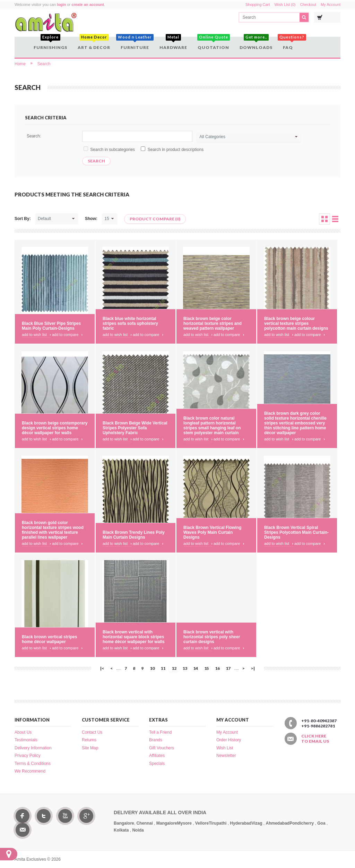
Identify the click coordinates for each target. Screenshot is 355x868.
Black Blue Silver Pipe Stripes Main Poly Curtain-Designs (51, 326)
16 (217, 668)
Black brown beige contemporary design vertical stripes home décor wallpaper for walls (55, 428)
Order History (229, 740)
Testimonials (26, 740)
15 (207, 668)
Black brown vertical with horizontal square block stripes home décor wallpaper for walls (134, 637)
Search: (34, 136)
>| (253, 668)
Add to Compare (67, 335)
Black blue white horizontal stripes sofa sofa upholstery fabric (130, 323)
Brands (156, 740)
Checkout (308, 5)
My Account (331, 5)
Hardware (173, 43)
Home (20, 64)
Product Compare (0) (155, 219)
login (61, 5)
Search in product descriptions (176, 150)
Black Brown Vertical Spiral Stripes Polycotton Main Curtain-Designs (296, 532)
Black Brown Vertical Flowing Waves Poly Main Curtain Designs (212, 532)
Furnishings (50, 43)
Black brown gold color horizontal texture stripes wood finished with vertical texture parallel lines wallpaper (53, 530)
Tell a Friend (160, 732)
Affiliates (157, 756)
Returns (89, 740)
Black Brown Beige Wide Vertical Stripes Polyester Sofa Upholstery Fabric (135, 428)
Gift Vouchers (162, 748)
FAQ (289, 43)
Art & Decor (94, 43)
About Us (23, 732)
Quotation (213, 43)
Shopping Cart (258, 5)
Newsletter (226, 756)
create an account (88, 5)
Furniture (135, 43)
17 (228, 668)
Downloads (256, 43)
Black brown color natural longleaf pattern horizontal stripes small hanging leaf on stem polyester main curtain (212, 425)
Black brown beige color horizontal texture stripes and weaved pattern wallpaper (213, 323)
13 (185, 668)
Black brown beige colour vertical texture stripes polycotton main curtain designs (296, 323)
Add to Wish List (36, 335)
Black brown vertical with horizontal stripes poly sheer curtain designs (212, 637)
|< (102, 668)
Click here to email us (315, 739)
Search (44, 64)
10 (152, 668)
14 (196, 668)
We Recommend (30, 771)
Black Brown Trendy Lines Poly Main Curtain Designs (134, 535)
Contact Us (92, 732)
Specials (157, 764)
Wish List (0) (285, 5)
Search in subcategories (112, 150)
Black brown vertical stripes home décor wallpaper (49, 639)
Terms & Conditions (33, 764)
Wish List (225, 748)
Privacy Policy (28, 756)
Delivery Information (33, 748)
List (335, 219)
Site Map (90, 748)
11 (163, 668)
